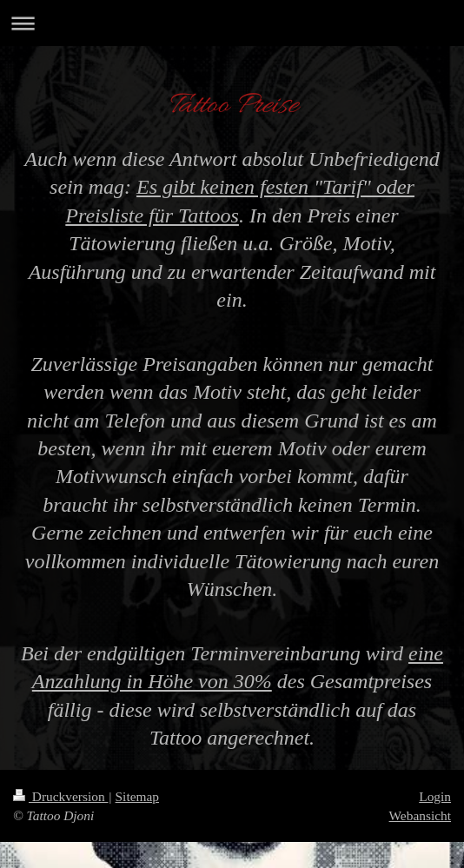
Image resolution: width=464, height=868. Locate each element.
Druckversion (60, 796)
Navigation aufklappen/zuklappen (232, 23)
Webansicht (420, 815)
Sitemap (137, 796)
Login (435, 796)
